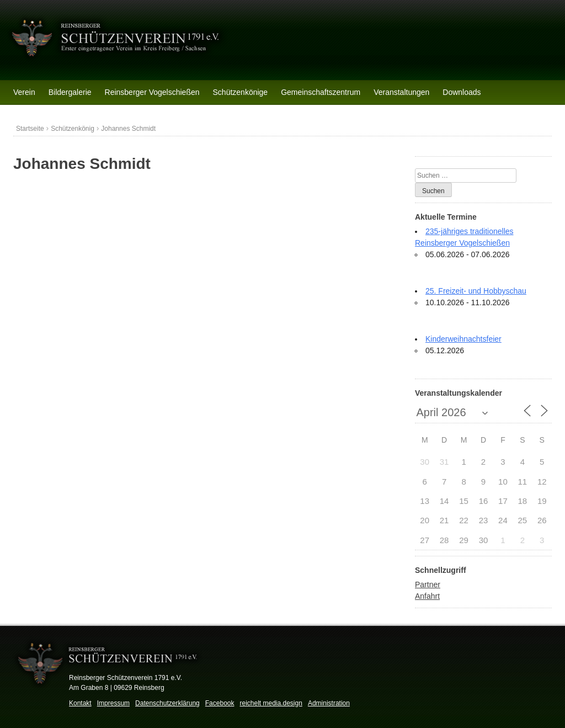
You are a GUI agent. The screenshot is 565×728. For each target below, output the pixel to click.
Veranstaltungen (401, 92)
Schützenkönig (73, 129)
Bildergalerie (70, 92)
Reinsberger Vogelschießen (152, 92)
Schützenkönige (241, 92)
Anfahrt (427, 596)
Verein (24, 92)
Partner (428, 584)
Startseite (30, 129)
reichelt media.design (271, 703)
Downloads (462, 92)
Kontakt (80, 703)
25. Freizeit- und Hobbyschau (476, 291)
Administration (329, 703)
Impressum (113, 703)
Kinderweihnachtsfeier (463, 339)
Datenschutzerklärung (167, 703)
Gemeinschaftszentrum (321, 92)
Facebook (220, 703)
